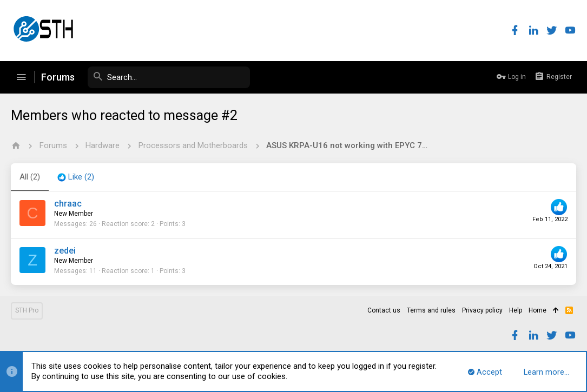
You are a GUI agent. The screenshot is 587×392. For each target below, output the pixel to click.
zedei (65, 251)
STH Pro (27, 310)
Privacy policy (482, 310)
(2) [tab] (30, 177)
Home (537, 310)
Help (516, 310)
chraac (68, 204)
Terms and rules (431, 310)
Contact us (384, 310)
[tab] (76, 177)
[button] (21, 77)
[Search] (169, 77)
